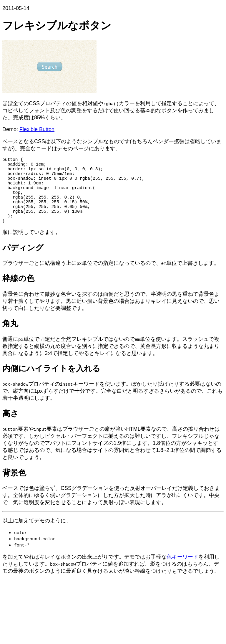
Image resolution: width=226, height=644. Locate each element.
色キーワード (182, 573)
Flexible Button (37, 129)
